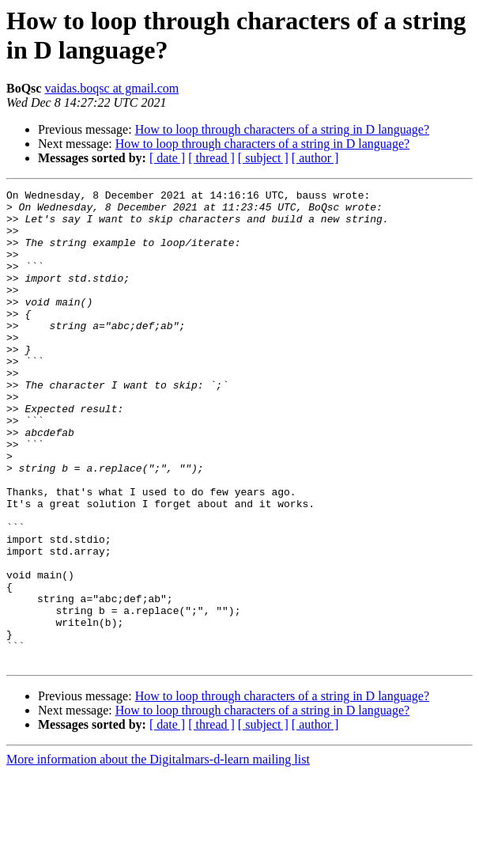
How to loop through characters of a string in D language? (282, 129)
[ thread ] (211, 158)
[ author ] (315, 158)
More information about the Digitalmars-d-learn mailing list (158, 854)
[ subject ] (263, 158)
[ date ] (167, 158)
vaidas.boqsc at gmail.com (111, 88)
